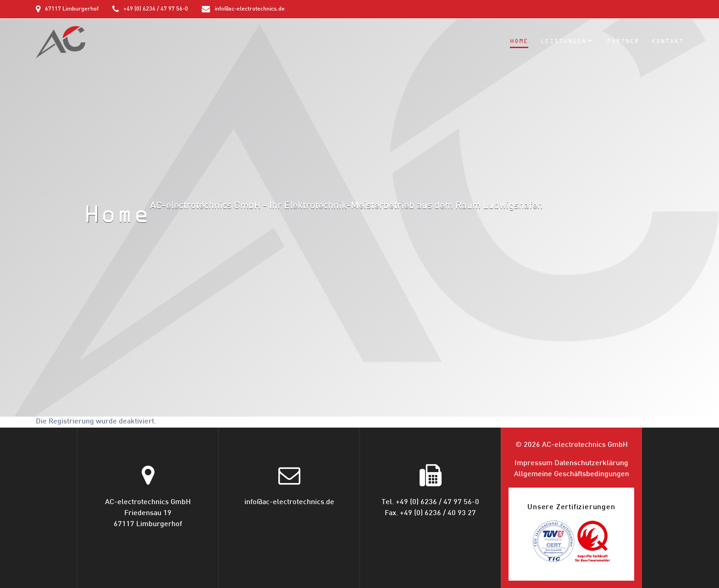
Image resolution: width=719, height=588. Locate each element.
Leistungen (564, 41)
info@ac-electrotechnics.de (250, 9)
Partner (623, 41)
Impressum (534, 464)
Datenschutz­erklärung (591, 464)
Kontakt (668, 41)
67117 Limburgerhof (72, 9)
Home (519, 41)
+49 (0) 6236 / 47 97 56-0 (156, 9)
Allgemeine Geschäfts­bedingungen (572, 475)
